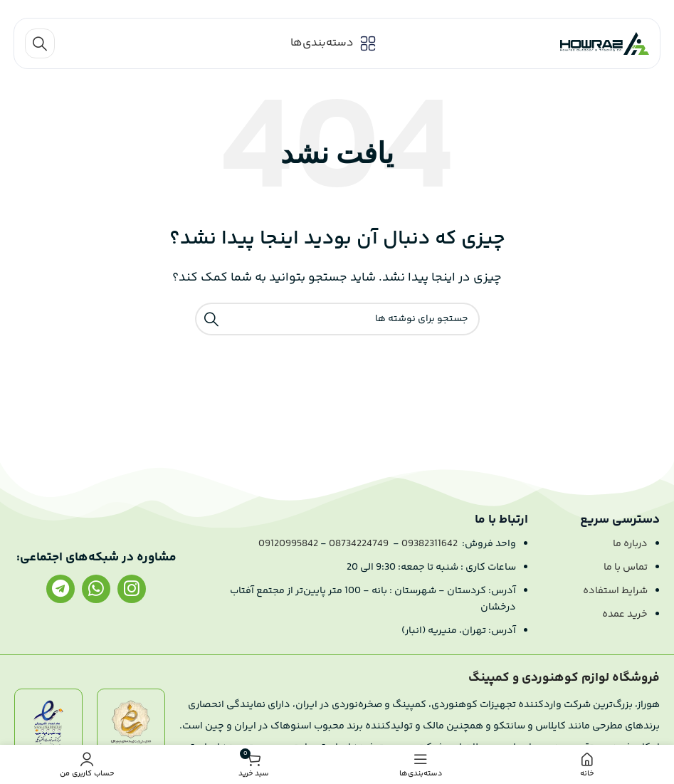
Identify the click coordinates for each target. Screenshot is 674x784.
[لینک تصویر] (131, 725)
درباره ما (630, 544)
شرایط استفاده (615, 591)
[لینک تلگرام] (60, 589)
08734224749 (359, 544)
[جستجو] (40, 43)
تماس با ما (626, 568)
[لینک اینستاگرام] (132, 589)
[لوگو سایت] (605, 44)
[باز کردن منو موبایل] (333, 43)
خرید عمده (625, 615)
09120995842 (288, 544)
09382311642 (430, 544)
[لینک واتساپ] (96, 589)
